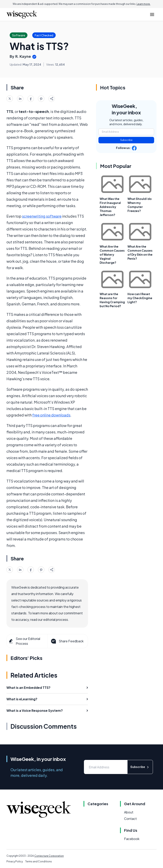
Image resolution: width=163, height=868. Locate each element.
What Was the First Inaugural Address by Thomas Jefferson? (110, 207)
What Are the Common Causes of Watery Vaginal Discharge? (112, 254)
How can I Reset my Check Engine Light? (140, 298)
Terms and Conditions (39, 861)
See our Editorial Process (24, 641)
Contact (130, 819)
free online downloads (51, 415)
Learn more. (144, 4)
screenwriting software (42, 216)
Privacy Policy (15, 861)
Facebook (132, 839)
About (129, 812)
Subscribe (126, 140)
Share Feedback (67, 641)
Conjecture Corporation (49, 856)
